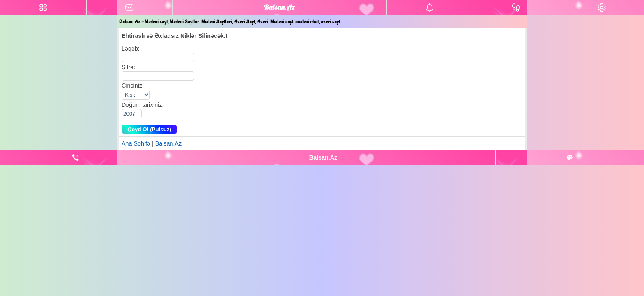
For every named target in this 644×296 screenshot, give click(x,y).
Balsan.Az (168, 143)
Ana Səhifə (136, 143)
